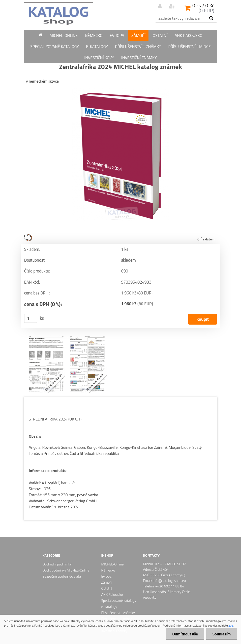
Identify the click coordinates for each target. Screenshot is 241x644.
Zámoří (138, 35)
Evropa (117, 35)
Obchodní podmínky (57, 564)
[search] (211, 18)
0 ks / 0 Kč (203, 5)
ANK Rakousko (189, 35)
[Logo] (58, 15)
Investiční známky (139, 58)
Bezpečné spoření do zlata (62, 576)
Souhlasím (221, 634)
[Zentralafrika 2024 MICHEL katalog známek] (120, 90)
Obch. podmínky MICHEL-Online (66, 570)
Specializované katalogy (54, 46)
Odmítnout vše (185, 634)
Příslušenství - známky (138, 46)
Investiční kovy (99, 58)
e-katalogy (97, 46)
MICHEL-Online (64, 35)
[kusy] (31, 318)
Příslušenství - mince (189, 46)
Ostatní (160, 35)
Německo (94, 35)
